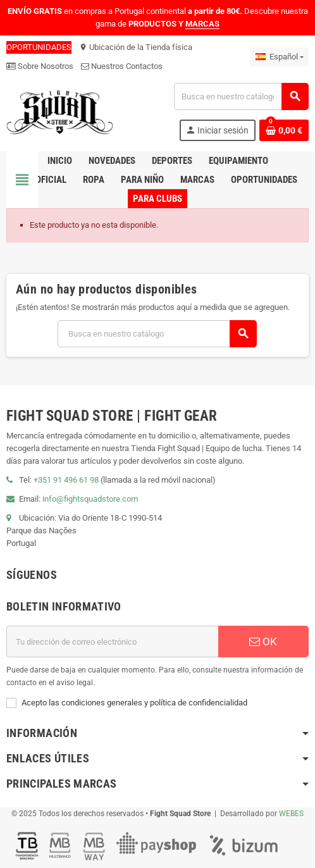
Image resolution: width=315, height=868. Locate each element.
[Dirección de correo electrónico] (112, 642)
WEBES (291, 814)
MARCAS (202, 24)
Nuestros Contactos (122, 66)
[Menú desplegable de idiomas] (280, 57)
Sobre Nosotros (40, 66)
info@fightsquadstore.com (90, 499)
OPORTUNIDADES (39, 47)
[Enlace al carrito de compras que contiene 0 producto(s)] (284, 130)
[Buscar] (241, 96)
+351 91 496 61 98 (66, 480)
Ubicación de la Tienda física (136, 47)
